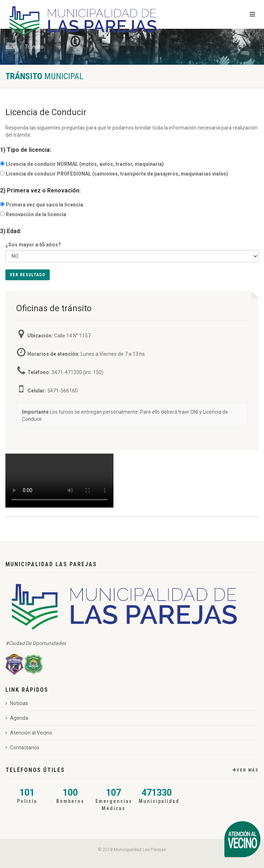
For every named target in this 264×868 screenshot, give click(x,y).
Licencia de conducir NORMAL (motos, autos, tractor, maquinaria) (85, 164)
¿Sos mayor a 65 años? (33, 245)
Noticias (17, 703)
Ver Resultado (28, 275)
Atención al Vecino (29, 733)
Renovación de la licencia (36, 214)
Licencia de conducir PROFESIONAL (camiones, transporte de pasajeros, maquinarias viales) (117, 174)
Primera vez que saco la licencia (44, 205)
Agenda (17, 718)
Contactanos (22, 747)
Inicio (11, 47)
